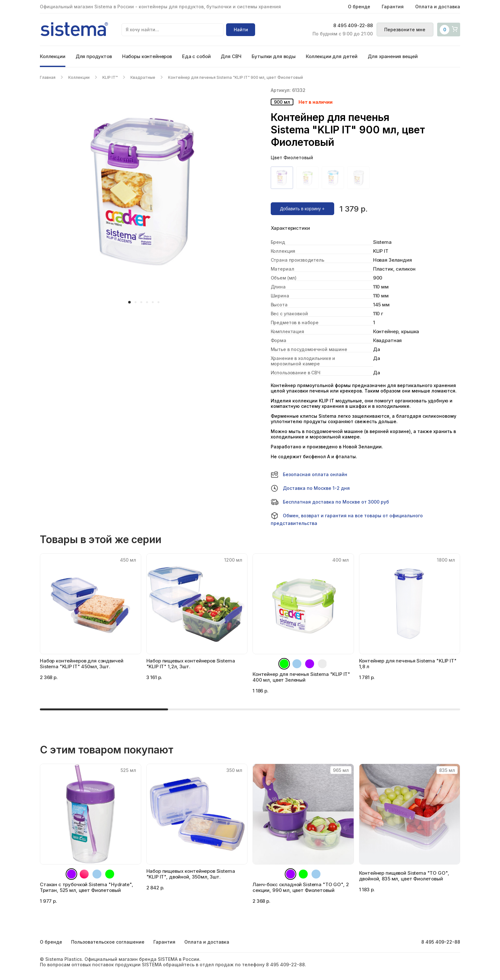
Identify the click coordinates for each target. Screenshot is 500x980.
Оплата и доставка (438, 7)
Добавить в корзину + (302, 209)
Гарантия (393, 7)
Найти (241, 30)
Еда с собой (196, 56)
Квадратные (143, 77)
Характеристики (290, 228)
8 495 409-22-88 (353, 26)
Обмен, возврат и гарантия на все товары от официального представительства (347, 519)
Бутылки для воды (274, 56)
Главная (48, 77)
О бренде (359, 7)
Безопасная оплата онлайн (309, 475)
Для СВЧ (231, 56)
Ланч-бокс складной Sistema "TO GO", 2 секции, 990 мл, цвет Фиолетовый (301, 887)
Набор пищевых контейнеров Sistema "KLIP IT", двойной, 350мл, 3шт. (191, 874)
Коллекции (53, 56)
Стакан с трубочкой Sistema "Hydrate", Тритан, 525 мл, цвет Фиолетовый (86, 887)
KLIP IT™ (110, 77)
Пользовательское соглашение (108, 942)
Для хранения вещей (393, 56)
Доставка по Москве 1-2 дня (310, 488)
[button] (129, 302)
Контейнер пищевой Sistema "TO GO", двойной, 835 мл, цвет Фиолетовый (404, 876)
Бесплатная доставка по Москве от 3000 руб (330, 502)
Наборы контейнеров (147, 56)
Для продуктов (94, 56)
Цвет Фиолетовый (292, 157)
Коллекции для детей (332, 56)
